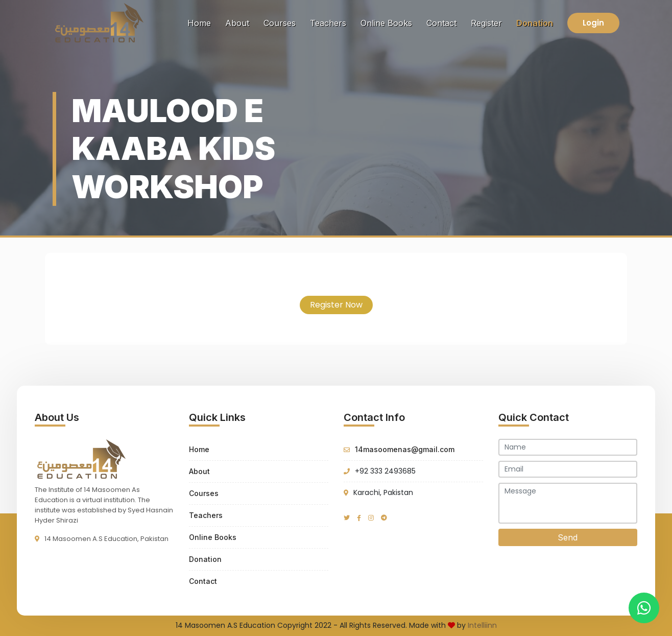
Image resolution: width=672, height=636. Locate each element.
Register (486, 23)
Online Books (386, 23)
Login (593, 23)
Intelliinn (482, 625)
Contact (441, 23)
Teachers (328, 23)
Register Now (336, 305)
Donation (535, 23)
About (237, 23)
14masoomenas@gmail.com (405, 449)
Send (568, 537)
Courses (280, 23)
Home (201, 22)
